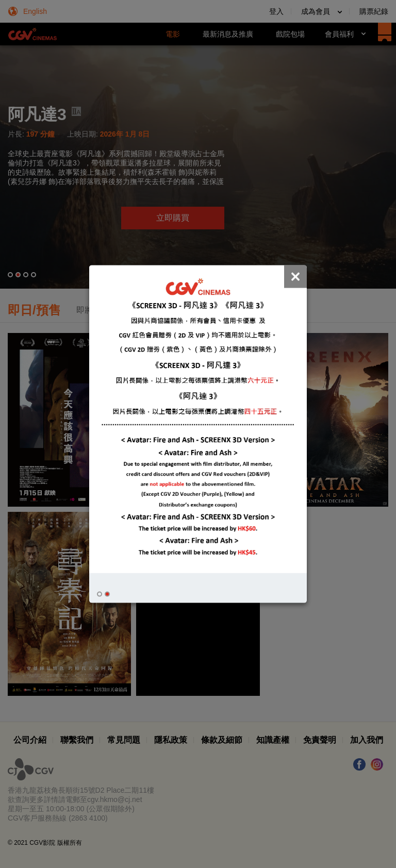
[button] (100, 594)
